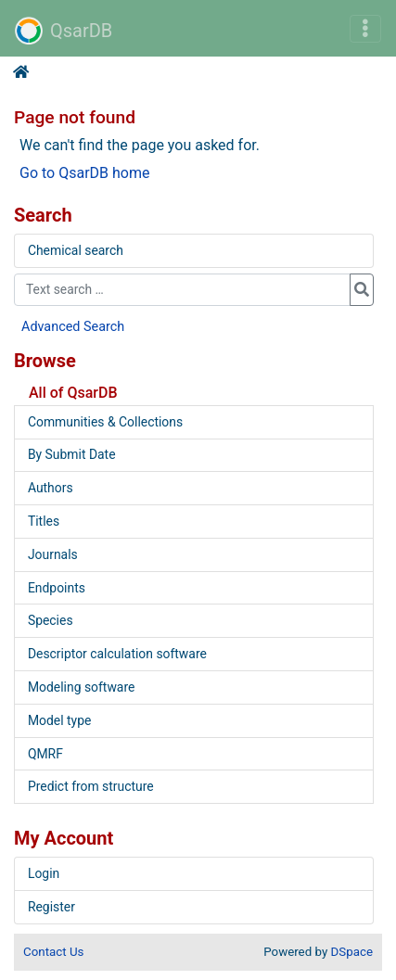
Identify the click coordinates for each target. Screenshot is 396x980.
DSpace (352, 952)
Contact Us (53, 952)
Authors (51, 488)
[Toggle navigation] (365, 29)
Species (51, 620)
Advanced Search (73, 327)
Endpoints (57, 588)
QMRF (45, 754)
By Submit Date (72, 454)
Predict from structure (91, 786)
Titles (44, 521)
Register (51, 907)
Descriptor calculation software (117, 654)
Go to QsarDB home (84, 173)
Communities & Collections (105, 422)
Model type (59, 720)
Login (44, 873)
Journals (53, 554)
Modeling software (81, 687)
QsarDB (64, 31)
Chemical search (76, 250)
